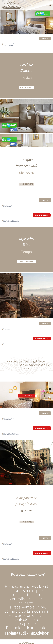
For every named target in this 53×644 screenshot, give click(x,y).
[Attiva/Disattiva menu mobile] (50, 5)
